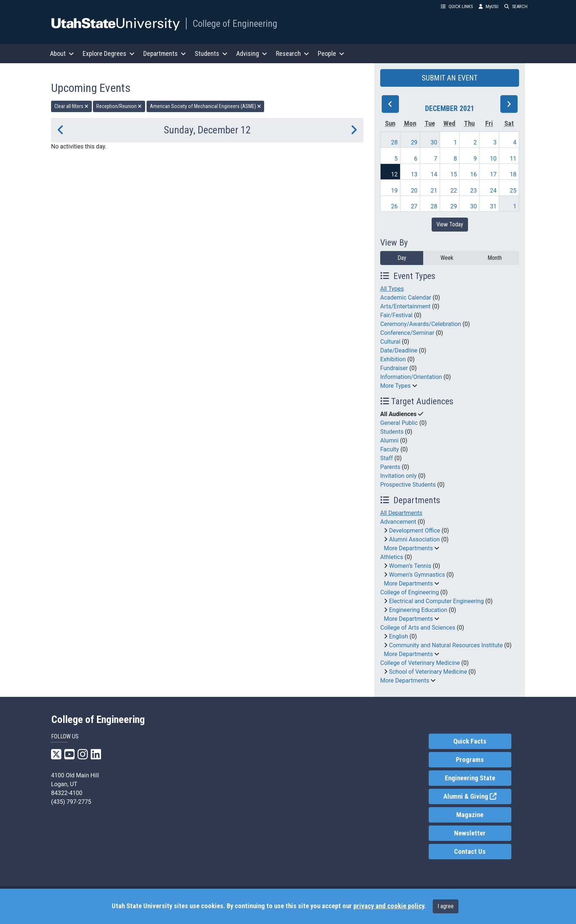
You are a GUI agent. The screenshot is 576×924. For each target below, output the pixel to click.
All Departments (401, 513)
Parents (390, 467)
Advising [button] (252, 53)
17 (493, 174)
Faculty (390, 449)
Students (392, 432)
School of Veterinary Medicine (428, 672)
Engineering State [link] (470, 778)
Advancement (398, 522)
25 (513, 191)
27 (414, 206)
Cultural (390, 342)
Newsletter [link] (470, 833)
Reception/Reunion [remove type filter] (119, 106)
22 (454, 191)
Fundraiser (394, 368)
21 (434, 191)
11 (513, 159)
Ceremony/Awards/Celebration (421, 324)
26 (395, 206)
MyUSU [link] (489, 6)
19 (395, 191)
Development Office (415, 531)
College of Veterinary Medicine (420, 663)
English (399, 636)
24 (493, 191)
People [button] (331, 53)
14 (434, 174)
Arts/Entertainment (405, 306)
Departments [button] (165, 53)
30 (434, 142)
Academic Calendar (406, 298)
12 (395, 174)
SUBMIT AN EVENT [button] (450, 78)
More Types (395, 386)
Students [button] (211, 53)
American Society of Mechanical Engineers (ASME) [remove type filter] (206, 106)
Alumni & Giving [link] (477, 796)
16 (474, 174)
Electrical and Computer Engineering (436, 601)
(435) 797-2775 (71, 802)
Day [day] (402, 258)
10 (493, 159)
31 (493, 206)
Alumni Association (414, 539)
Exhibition (393, 359)
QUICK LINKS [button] (457, 6)
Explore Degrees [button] (109, 53)
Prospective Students (408, 485)
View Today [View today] (450, 224)
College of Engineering (235, 24)
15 (454, 174)
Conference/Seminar (407, 333)
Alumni (389, 440)
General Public (399, 423)
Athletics (392, 557)
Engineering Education (418, 610)
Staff (387, 458)
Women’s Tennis (410, 566)
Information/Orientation (411, 377)
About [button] (62, 53)
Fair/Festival (396, 315)
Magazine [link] (470, 815)
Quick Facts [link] (470, 741)
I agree (446, 906)
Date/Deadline (399, 350)
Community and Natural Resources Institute (446, 645)
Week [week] (447, 258)
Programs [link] (470, 760)
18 (513, 174)
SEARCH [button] (516, 6)
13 (414, 174)
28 (395, 142)
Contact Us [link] (470, 852)
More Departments (408, 548)
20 (414, 191)
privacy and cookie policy (389, 906)
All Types (392, 289)
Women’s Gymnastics (417, 575)
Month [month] (495, 258)
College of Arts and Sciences (418, 628)
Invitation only (398, 476)
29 (414, 142)
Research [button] (292, 53)
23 (474, 191)
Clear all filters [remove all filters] (71, 106)
